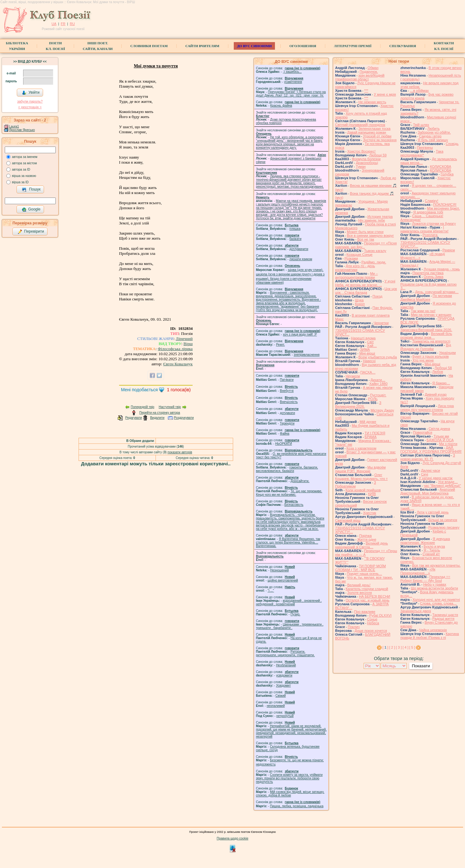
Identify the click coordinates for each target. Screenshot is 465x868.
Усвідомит (283, 686)
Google (31, 210)
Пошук (31, 190)
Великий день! (359, 585)
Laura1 (14, 126)
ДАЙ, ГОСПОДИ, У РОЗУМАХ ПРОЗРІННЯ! (431, 450)
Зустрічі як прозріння (380, 140)
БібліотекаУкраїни (17, 46)
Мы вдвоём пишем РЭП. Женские (360, 469)
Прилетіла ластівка (428, 273)
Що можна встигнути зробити (434, 588)
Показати (421, 666)
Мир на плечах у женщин (431, 315)
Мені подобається (139, 390)
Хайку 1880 (379, 384)
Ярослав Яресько (22, 130)
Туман (361, 167)
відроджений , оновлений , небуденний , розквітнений (289, 602)
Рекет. (280, 345)
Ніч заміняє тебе (372, 220)
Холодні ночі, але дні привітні (436, 600)
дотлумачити (299, 249)
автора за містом (25, 163)
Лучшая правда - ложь (442, 269)
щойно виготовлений (283, 580)
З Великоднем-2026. (358, 405)
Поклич (354, 627)
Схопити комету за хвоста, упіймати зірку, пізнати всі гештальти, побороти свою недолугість (289, 778)
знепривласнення (306, 355)
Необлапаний (286, 665)
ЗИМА (365, 349)
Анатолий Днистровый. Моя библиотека (428, 491)
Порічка (366, 536)
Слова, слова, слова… (438, 603)
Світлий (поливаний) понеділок (360, 125)
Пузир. (295, 614)
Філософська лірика (175, 349)
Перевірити (31, 232)
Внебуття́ (287, 391)
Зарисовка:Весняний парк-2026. (426, 330)
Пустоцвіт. (378, 395)
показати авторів (180, 452)
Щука (359, 300)
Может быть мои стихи (365, 232)
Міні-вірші (367, 353)
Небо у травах (435, 584)
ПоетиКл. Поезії (56, 46)
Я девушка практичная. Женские (425, 541)
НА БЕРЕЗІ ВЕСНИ (375, 596)
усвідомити (284, 675)
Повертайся (423, 432)
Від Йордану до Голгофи (426, 347)
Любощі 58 (443, 368)
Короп (360, 304)
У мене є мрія (385, 94)
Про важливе (365, 612)
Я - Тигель (432, 550)
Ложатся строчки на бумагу (434, 223)
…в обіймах (419, 91)
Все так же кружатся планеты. (436, 565)
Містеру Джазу (382, 410)
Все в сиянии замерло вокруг (370, 236)
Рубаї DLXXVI (380, 615)
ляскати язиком (301, 259)
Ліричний (184, 339)
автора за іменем (25, 157)
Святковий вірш (348, 520)
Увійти (31, 93)
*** (366, 91)
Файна (285, 434)
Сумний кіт (431, 554)
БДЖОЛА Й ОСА (440, 440)
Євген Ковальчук (178, 364)
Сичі (424, 474)
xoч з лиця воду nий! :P (300, 334)
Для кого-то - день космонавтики (355, 268)
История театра (380, 217)
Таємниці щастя (445, 615)
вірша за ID (20, 182)
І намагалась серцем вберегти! (424, 229)
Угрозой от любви (377, 136)
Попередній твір (143, 407)
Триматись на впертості (431, 341)
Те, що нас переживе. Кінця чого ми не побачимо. (289, 493)
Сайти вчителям (202, 46)
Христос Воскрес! (361, 151)
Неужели (353, 376)
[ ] (385, 647)
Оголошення (303, 46)
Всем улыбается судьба (377, 357)
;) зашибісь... (292, 72)
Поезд (377, 296)
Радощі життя (443, 619)
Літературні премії (353, 46)
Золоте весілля (360, 593)
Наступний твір (170, 407)
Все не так (366, 239)
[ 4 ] (405, 647)
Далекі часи (430, 470)
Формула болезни (366, 159)
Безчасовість (294, 505)
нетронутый (285, 716)
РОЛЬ (373, 399)
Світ (370, 342)
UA (54, 24)
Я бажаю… (441, 383)
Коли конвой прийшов (363, 490)
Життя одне (367, 539)
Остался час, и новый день (367, 600)
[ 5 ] (412, 647)
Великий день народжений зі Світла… (362, 545)
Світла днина (439, 429)
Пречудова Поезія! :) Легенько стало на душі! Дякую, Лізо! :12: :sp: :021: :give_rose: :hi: (291, 94)
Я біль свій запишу (433, 140)
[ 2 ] (392, 647)
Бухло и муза (434, 546)
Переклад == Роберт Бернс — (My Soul (425, 579)
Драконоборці (367, 163)
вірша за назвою (24, 176)
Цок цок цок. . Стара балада (366, 291)
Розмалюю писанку (444, 527)
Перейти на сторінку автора (160, 413)
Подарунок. (369, 72)
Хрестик (369, 513)
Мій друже (368, 422)
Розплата (430, 235)
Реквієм (449, 250)
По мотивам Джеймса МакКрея (426, 298)
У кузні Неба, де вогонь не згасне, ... (365, 283)
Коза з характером (361, 448)
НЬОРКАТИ (284, 444)
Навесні (369, 361)
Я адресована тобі (428, 212)
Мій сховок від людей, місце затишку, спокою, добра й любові (290, 794)
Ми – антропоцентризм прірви (357, 275)
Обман (373, 68)
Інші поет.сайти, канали (98, 46)
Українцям (447, 353)
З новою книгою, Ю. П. (428, 457)
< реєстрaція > (30, 107)
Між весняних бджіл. (443, 208)
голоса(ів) (179, 390)
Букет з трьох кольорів (430, 356)
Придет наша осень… (364, 574)
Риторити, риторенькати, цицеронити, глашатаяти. (285, 653)
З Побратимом (356, 484)
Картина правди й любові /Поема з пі (430, 636)
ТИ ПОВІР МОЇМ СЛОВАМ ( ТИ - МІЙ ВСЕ (360, 568)
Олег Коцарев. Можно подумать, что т (361, 477)
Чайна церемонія (433, 630)
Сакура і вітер (430, 136)
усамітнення (293, 82)
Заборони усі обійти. (434, 132)
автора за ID (21, 170)
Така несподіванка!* (422, 153)
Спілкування (403, 46)
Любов (438, 372)
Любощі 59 (378, 155)
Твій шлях (421, 125)
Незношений (280, 570)
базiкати (296, 239)
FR (63, 24)
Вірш (188, 344)
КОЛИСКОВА (440, 167)
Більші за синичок (443, 520)
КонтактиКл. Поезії (444, 46)
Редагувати (133, 418)
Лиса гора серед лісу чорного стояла (427, 408)
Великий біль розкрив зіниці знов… (426, 336)
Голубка (447, 174)
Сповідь (452, 144)
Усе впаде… (448, 482)
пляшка (295, 229)
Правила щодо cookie (232, 838)
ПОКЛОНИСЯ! (445, 204)
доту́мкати (288, 413)
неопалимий (276, 706)
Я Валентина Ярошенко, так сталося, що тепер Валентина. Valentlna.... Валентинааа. (288, 542)
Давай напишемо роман (367, 132)
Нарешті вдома (363, 338)
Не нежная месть (372, 102)
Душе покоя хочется (371, 631)
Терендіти (287, 423)
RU (72, 24)
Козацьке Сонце (360, 255)
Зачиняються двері (416, 611)
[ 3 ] (399, 647)
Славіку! (431, 201)
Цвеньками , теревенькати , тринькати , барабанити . (290, 626)
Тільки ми (441, 436)
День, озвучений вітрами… (437, 292)
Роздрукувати (184, 418)
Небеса (373, 623)
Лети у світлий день (433, 512)
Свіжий (281, 696)
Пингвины (425, 148)
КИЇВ (372, 494)
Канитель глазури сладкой (367, 589)
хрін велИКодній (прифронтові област (360, 77)
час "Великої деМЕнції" (442, 486)
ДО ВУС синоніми (254, 46)
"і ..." (271, 591)
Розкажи (351, 258)
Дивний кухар (436, 394)
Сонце (372, 619)
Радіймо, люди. (374, 262)
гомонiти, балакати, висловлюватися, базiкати (287, 469)
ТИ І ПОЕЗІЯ (375, 433)
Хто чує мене (423, 360)
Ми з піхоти (448, 444)
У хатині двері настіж (436, 478)
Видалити (157, 418)
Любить (433, 129)
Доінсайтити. (300, 481)
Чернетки (381, 323)
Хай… (372, 346)
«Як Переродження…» (418, 571)
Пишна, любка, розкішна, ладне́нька (297, 806)
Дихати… (378, 380)
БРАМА (371, 437)
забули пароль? (30, 101)
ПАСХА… (368, 372)
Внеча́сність (289, 402)
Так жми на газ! (423, 311)
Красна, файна (281, 106)
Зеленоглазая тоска (374, 129)
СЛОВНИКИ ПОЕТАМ (149, 46)
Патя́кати (287, 380)
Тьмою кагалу (375, 251)
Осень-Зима (433, 277)
